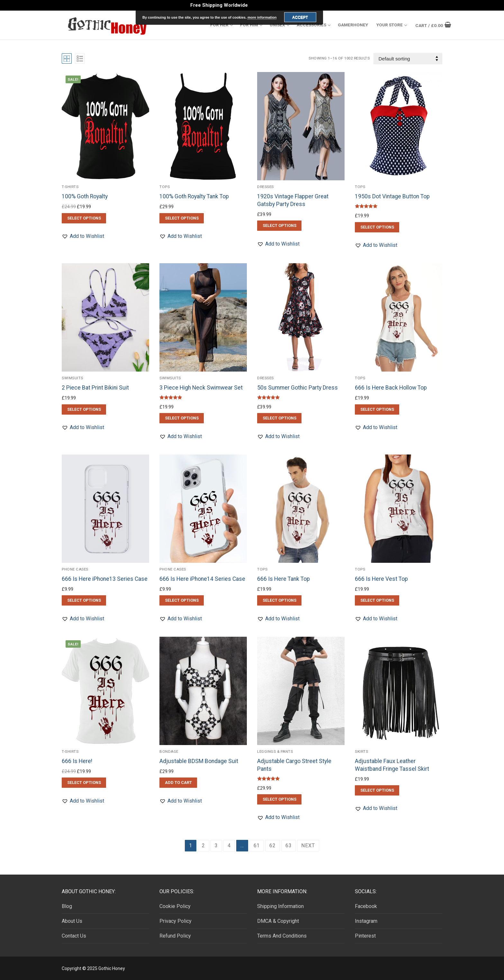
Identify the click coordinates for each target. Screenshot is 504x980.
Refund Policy (175, 936)
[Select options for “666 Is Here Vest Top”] (377, 600)
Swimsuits (72, 378)
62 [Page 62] (273, 845)
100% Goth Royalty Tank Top (194, 196)
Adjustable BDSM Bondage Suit (199, 761)
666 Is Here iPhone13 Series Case (105, 579)
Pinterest (365, 936)
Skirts (361, 751)
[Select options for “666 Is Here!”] (84, 783)
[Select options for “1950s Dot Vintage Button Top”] (377, 227)
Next (308, 845)
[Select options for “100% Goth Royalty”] (84, 218)
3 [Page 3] (216, 845)
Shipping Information (280, 906)
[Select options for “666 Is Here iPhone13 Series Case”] (84, 600)
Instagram (366, 921)
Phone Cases (75, 569)
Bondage (169, 751)
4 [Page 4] (229, 845)
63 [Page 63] (289, 845)
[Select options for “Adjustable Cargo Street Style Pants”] (279, 799)
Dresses (265, 187)
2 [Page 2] (203, 845)
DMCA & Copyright (278, 921)
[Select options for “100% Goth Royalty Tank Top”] (182, 218)
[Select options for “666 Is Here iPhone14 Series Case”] (182, 600)
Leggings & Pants (275, 751)
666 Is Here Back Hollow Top (391, 388)
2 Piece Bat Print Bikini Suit (95, 388)
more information (262, 17)
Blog (67, 906)
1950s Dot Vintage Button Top (392, 196)
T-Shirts (70, 187)
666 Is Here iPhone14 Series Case (202, 579)
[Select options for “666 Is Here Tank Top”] (279, 600)
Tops (165, 187)
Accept (300, 17)
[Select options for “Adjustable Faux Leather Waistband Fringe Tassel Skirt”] (377, 790)
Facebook (366, 906)
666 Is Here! (77, 761)
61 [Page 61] (257, 845)
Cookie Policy (175, 906)
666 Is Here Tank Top (283, 579)
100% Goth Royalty (85, 196)
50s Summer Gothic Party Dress (297, 388)
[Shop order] (408, 59)
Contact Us (74, 936)
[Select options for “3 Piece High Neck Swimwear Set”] (182, 418)
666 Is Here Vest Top (381, 579)
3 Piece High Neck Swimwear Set (201, 388)
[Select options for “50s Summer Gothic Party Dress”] (279, 418)
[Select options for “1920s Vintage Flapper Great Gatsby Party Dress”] (279, 226)
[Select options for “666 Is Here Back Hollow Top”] (377, 409)
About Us (72, 921)
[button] (83, 236)
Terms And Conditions (282, 936)
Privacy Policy (175, 921)
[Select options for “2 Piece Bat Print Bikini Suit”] (84, 409)
